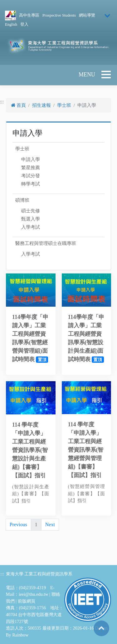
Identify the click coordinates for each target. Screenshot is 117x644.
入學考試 (31, 227)
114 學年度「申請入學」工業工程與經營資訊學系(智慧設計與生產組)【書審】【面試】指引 (30, 450)
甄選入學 (31, 219)
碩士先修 (31, 211)
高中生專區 (29, 15)
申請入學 (31, 159)
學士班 (64, 105)
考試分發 (31, 176)
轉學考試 (31, 184)
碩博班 (22, 200)
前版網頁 (27, 601)
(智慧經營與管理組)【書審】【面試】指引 (87, 493)
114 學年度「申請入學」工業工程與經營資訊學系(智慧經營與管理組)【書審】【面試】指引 (86, 450)
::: (2, 574)
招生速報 (41, 105)
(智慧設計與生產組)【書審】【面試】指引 (31, 494)
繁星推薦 (31, 168)
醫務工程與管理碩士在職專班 (46, 243)
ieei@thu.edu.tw (34, 594)
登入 (24, 24)
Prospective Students (59, 15)
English (11, 24)
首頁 (18, 105)
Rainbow (20, 635)
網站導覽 (87, 15)
